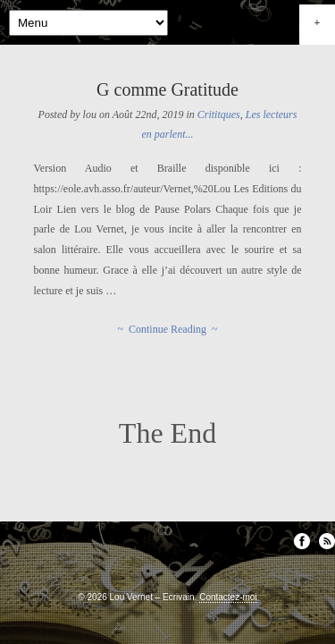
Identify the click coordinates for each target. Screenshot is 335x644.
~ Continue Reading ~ (168, 329)
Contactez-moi (228, 597)
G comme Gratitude (167, 89)
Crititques (219, 114)
